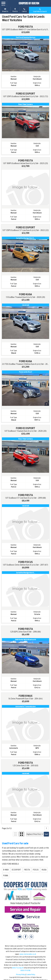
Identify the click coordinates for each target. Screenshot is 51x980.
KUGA (44, 870)
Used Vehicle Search (40, 10)
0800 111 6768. (26, 970)
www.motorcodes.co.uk (28, 954)
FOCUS (36, 870)
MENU (3, 4)
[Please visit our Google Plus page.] (31, 937)
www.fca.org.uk (18, 968)
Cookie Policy (31, 974)
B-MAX (6, 870)
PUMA (6, 876)
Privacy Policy (21, 974)
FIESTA (27, 870)
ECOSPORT (16, 870)
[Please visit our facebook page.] (26, 937)
